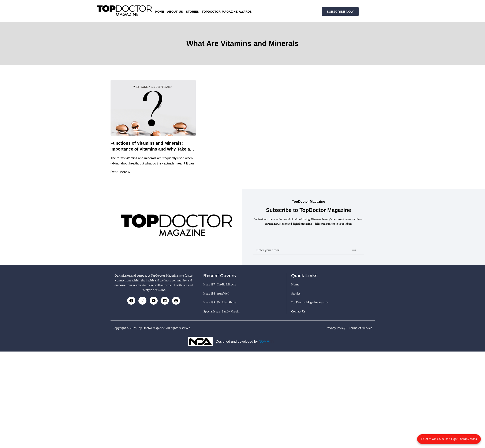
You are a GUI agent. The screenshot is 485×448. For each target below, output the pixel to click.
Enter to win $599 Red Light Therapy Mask (449, 439)
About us (175, 12)
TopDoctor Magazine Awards (227, 12)
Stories (192, 12)
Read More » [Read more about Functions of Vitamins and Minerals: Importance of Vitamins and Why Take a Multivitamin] (120, 172)
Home (160, 12)
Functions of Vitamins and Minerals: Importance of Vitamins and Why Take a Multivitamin (150, 149)
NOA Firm (266, 341)
